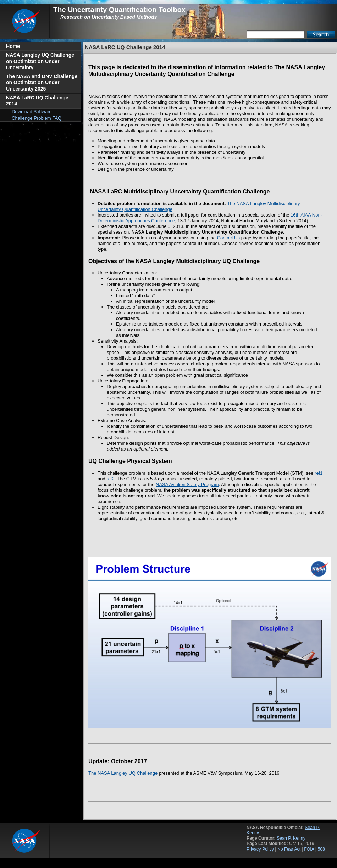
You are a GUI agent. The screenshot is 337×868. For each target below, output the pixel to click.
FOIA (309, 849)
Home (13, 46)
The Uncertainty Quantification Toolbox (119, 10)
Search (321, 34)
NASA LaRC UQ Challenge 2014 (37, 101)
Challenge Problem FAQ (37, 118)
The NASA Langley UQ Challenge (123, 773)
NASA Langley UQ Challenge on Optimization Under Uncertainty (40, 61)
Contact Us (228, 238)
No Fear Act (289, 849)
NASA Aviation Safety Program (187, 484)
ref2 (110, 479)
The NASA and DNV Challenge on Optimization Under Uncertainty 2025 (42, 83)
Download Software (32, 112)
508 (321, 849)
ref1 (319, 473)
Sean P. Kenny (291, 838)
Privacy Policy (260, 849)
